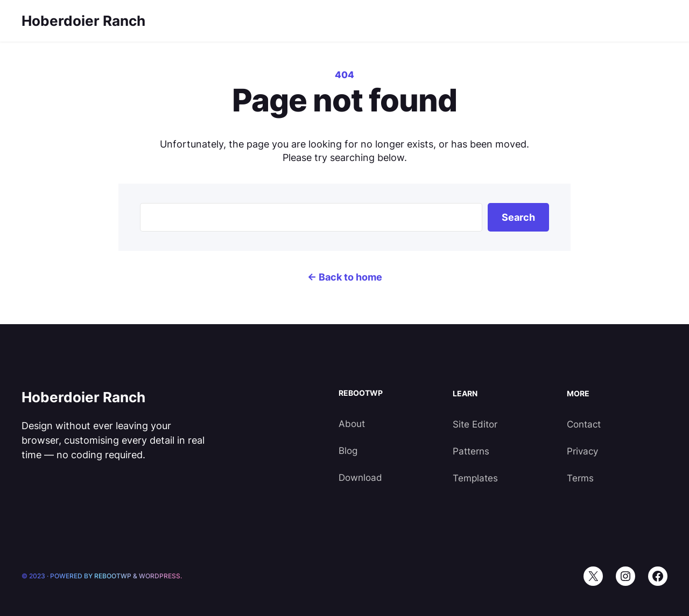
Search (518, 217)
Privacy (582, 451)
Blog (348, 451)
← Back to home (345, 277)
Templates (475, 478)
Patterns (471, 451)
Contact (584, 424)
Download (360, 478)
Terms (580, 478)
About (352, 424)
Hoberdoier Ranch (83, 21)
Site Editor (475, 424)
